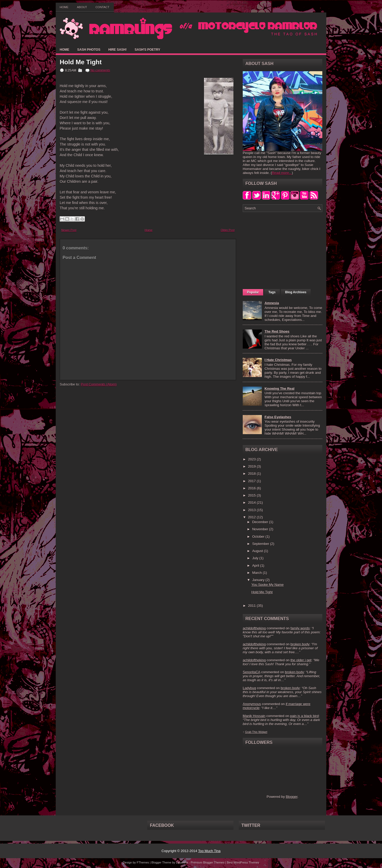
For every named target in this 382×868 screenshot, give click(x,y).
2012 (252, 517)
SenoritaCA (251, 672)
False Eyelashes (278, 417)
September (261, 544)
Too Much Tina (209, 851)
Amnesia (272, 303)
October (259, 537)
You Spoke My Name (267, 585)
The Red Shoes (277, 331)
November (261, 529)
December (261, 522)
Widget (263, 732)
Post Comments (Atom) (99, 384)
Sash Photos (89, 50)
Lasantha (182, 862)
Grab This (251, 732)
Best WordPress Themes (243, 862)
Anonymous (252, 704)
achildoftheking (254, 628)
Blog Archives (296, 292)
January (259, 580)
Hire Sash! (117, 50)
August (258, 551)
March (258, 573)
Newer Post (69, 230)
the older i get (301, 660)
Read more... (282, 173)
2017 (252, 481)
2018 (252, 474)
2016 (252, 488)
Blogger (292, 797)
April (256, 566)
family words (300, 628)
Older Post (228, 230)
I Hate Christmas (278, 360)
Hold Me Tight (81, 62)
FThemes (143, 862)
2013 (252, 510)
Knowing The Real (279, 389)
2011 (252, 606)
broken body (300, 644)
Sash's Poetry (147, 50)
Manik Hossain (254, 716)
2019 (252, 466)
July (256, 558)
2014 (252, 503)
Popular (253, 292)
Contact (102, 7)
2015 (252, 495)
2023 (252, 459)
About (82, 7)
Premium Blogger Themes (207, 862)
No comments (100, 70)
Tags (272, 292)
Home (64, 7)
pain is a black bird (304, 716)
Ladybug (249, 688)
